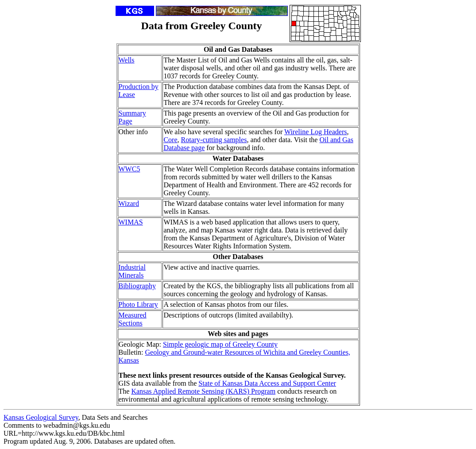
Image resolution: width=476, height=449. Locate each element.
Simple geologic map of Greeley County (220, 344)
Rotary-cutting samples (214, 140)
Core (170, 140)
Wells (127, 60)
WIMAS (131, 222)
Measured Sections (133, 319)
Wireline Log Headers (316, 132)
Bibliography (137, 286)
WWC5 (130, 169)
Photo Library (138, 304)
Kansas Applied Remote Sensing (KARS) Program (203, 391)
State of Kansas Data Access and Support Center (267, 383)
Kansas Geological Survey (41, 417)
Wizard (129, 203)
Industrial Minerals (132, 271)
